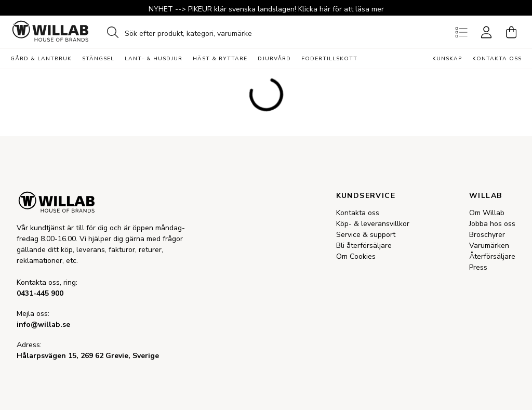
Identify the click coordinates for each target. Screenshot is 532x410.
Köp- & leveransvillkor (373, 224)
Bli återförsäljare (364, 246)
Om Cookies (356, 256)
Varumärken (489, 246)
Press (478, 267)
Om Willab (487, 213)
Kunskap (447, 59)
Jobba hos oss (492, 224)
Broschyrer (487, 235)
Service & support (366, 235)
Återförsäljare (492, 256)
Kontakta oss (497, 59)
